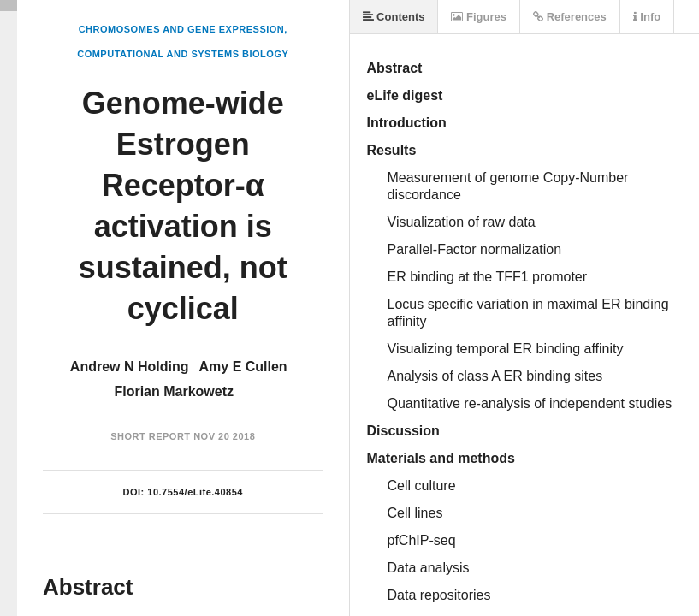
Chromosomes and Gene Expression (182, 29)
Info (647, 17)
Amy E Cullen (243, 367)
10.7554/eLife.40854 (195, 492)
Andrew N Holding (130, 367)
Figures (479, 17)
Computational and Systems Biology (183, 54)
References (570, 17)
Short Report (150, 436)
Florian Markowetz (174, 391)
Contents (394, 17)
